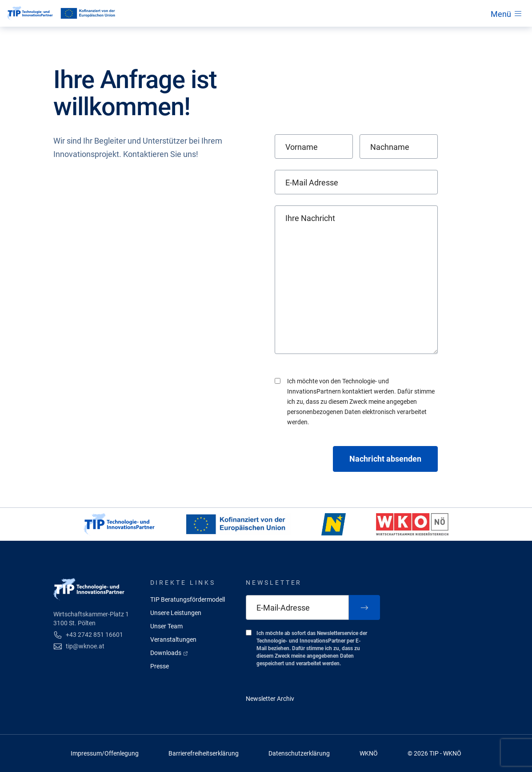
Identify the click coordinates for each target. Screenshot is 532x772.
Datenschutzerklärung (299, 753)
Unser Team (166, 626)
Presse (160, 666)
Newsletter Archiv (270, 699)
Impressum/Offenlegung (105, 753)
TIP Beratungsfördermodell (188, 599)
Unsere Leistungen (176, 613)
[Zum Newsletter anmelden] (364, 607)
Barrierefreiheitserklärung (204, 753)
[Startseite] (30, 13)
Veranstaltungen (173, 639)
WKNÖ (369, 753)
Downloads (169, 653)
